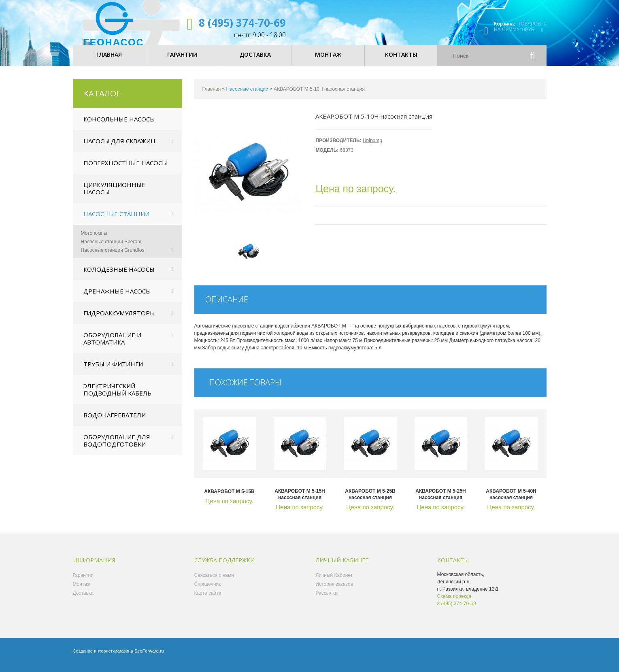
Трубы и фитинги (113, 371)
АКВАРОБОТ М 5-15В (229, 498)
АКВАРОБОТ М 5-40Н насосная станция (511, 501)
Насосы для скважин (119, 148)
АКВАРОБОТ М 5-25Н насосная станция (441, 501)
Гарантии (83, 582)
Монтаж (82, 591)
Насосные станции (116, 221)
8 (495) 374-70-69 (242, 23)
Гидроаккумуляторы (119, 320)
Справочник (208, 591)
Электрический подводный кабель (117, 396)
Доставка (83, 600)
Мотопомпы (94, 240)
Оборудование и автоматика (112, 345)
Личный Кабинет (334, 582)
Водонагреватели (115, 422)
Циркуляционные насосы (114, 195)
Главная (212, 96)
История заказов (335, 591)
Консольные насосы (119, 126)
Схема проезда (454, 603)
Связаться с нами (214, 582)
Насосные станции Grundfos (113, 257)
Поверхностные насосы (125, 170)
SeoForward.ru (149, 658)
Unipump (372, 147)
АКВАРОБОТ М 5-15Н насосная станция (300, 501)
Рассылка (327, 600)
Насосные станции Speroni (111, 249)
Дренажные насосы (117, 298)
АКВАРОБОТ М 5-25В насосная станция (370, 501)
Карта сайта (208, 600)
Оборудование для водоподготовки (117, 447)
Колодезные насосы (119, 276)
